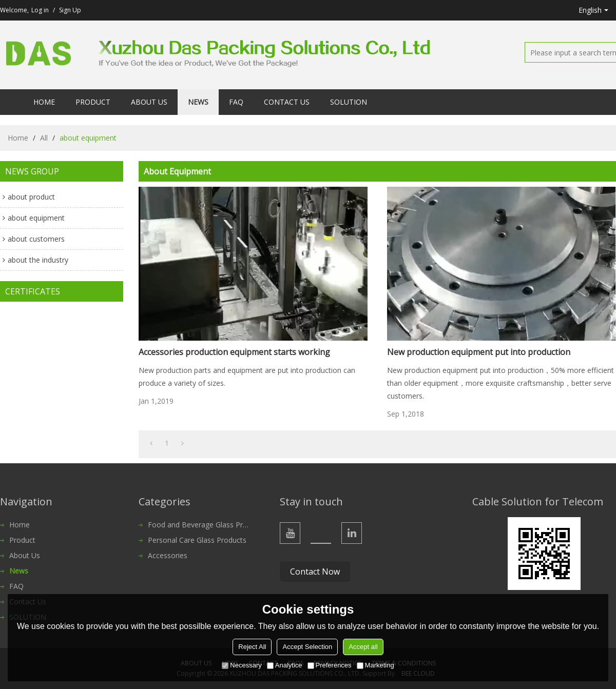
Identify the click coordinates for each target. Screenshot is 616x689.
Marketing (376, 665)
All (44, 138)
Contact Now (315, 572)
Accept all (363, 647)
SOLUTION (349, 102)
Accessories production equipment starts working (234, 352)
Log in (40, 10)
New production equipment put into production (479, 352)
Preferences (330, 665)
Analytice (285, 665)
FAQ (236, 102)
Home (44, 102)
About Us (149, 102)
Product (93, 102)
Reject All (252, 647)
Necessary (242, 665)
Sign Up (70, 10)
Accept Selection (307, 647)
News (198, 102)
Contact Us (287, 102)
